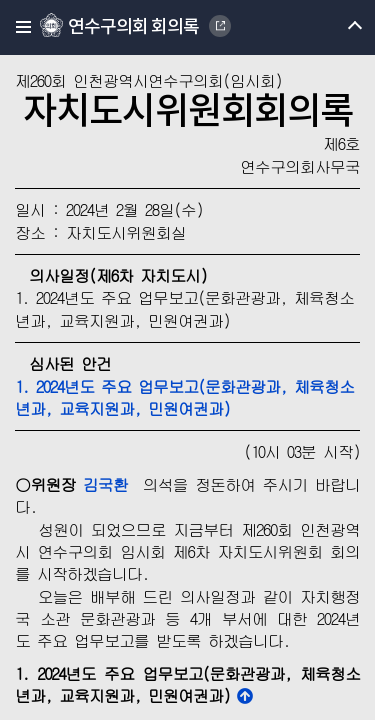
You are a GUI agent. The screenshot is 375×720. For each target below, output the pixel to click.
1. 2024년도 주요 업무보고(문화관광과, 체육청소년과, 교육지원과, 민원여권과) (184, 397)
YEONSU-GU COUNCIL (220, 26)
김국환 (105, 484)
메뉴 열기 (337, 27)
